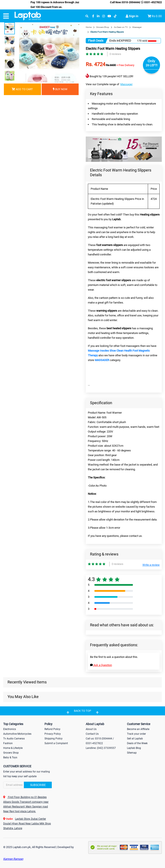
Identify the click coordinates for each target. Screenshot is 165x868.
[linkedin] (98, 16)
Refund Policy (52, 729)
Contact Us (92, 734)
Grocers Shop (103, 27)
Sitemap (132, 753)
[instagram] (104, 16)
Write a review (151, 565)
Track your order (136, 734)
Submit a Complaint (56, 743)
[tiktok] (115, 16)
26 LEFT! (152, 65)
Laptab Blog (134, 748)
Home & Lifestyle (13, 748)
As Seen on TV (121, 27)
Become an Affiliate (138, 729)
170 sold (142, 41)
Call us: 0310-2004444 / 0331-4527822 (100, 741)
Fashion (8, 743)
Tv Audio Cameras (14, 739)
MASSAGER (102, 360)
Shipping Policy (53, 739)
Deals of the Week (137, 743)
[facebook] (93, 16)
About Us (91, 729)
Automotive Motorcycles (17, 734)
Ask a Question (101, 665)
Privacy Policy (53, 734)
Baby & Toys (10, 757)
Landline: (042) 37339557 (101, 748)
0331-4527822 (151, 2)
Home (89, 27)
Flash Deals (96, 41)
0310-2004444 (131, 2)
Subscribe (38, 785)
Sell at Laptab (135, 739)
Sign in (132, 16)
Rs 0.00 (157, 16)
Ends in (114, 41)
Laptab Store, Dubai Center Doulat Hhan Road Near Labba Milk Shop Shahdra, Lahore (27, 824)
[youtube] (109, 16)
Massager (137, 27)
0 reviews (115, 54)
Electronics (10, 729)
